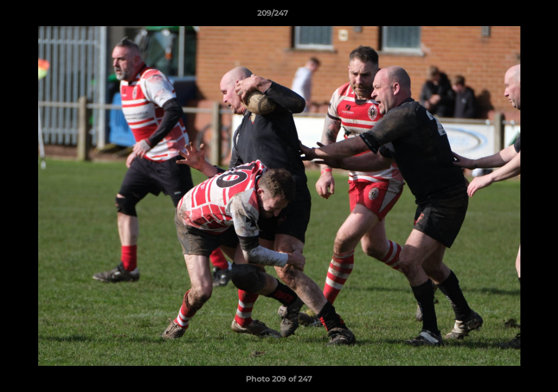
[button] (512, 16)
